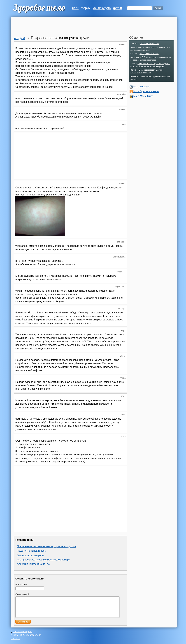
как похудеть (102, 8)
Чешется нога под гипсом (32, 551)
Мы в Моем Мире (143, 96)
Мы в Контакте (142, 87)
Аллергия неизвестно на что (33, 564)
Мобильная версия (22, 635)
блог (75, 8)
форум (86, 8)
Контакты (15, 642)
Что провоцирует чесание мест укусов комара (43, 560)
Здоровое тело (33, 639)
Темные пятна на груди (30, 555)
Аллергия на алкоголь (149, 54)
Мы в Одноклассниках (146, 91)
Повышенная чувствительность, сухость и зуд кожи (47, 546)
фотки (118, 8)
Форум (19, 38)
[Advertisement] (89, 27)
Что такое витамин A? (149, 44)
